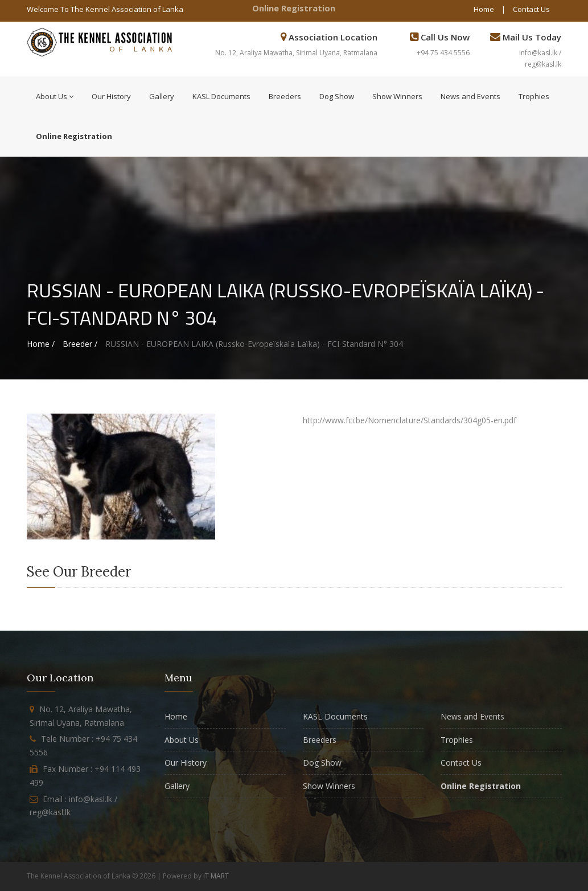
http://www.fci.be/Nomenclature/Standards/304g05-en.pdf (410, 420)
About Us (55, 96)
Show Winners (397, 96)
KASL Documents (221, 96)
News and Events (470, 96)
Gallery (162, 96)
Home (484, 9)
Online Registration (294, 8)
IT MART (216, 876)
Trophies (534, 96)
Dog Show (337, 96)
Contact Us (531, 9)
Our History (111, 96)
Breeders (285, 96)
